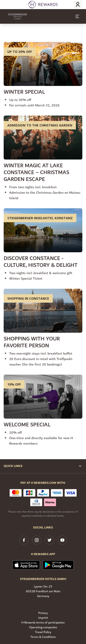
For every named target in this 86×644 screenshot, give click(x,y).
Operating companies (43, 627)
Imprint (43, 618)
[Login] (78, 5)
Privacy (43, 613)
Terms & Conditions (43, 637)
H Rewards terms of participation (43, 623)
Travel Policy (43, 632)
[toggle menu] (77, 16)
